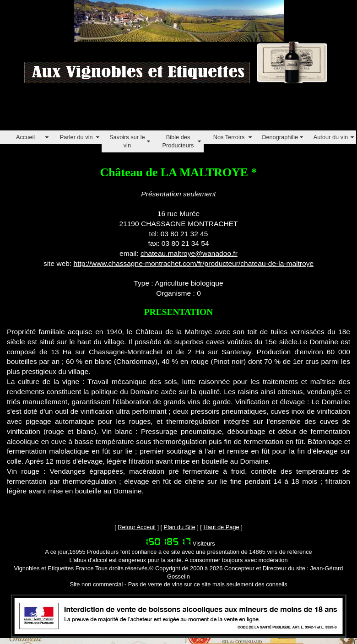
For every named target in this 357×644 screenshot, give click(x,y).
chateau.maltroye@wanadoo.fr (189, 253)
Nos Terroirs (229, 137)
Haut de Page (221, 527)
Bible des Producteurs (178, 141)
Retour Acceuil (137, 527)
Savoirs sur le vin (127, 141)
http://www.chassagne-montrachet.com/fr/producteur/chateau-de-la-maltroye (194, 263)
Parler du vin (76, 137)
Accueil (25, 137)
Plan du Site (180, 527)
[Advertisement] (167, 110)
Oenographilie (280, 137)
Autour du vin (331, 137)
